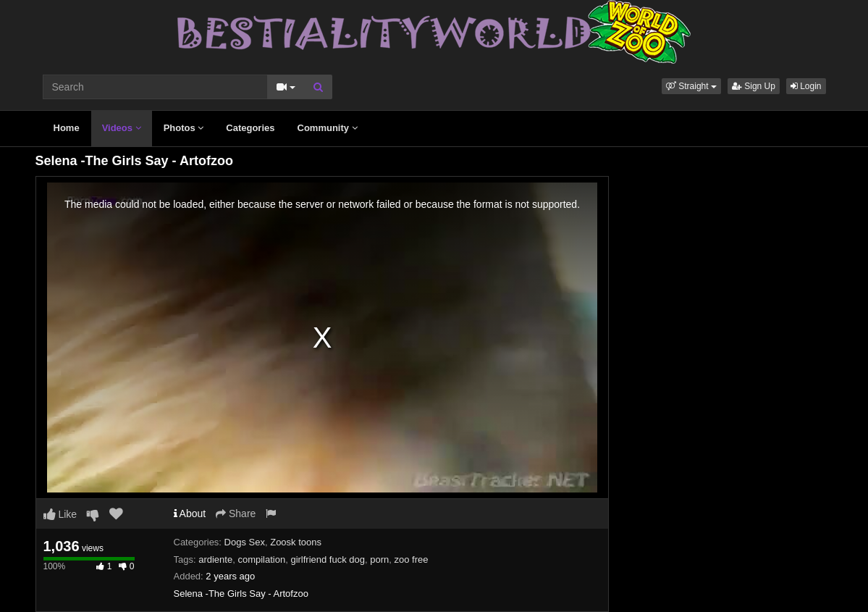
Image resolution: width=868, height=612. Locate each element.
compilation (261, 559)
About (190, 514)
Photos (184, 128)
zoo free (412, 559)
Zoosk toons (296, 542)
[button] (691, 86)
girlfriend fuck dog (328, 559)
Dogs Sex (245, 542)
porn (379, 559)
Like (60, 514)
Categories (250, 128)
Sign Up (754, 86)
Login (806, 86)
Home (67, 128)
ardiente (215, 559)
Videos (122, 128)
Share (236, 514)
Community (328, 128)
